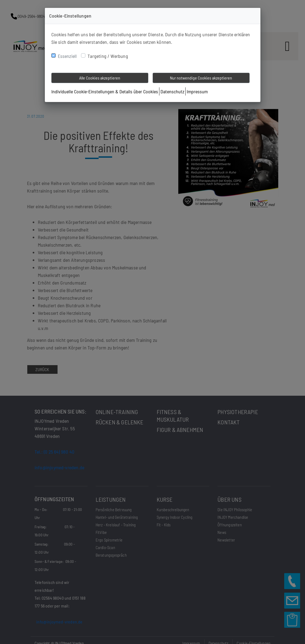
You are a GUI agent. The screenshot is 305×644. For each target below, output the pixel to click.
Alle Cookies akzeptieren (100, 78)
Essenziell (67, 56)
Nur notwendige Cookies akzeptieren (201, 78)
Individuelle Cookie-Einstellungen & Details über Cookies (105, 91)
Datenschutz (172, 91)
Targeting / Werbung (108, 56)
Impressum (197, 91)
